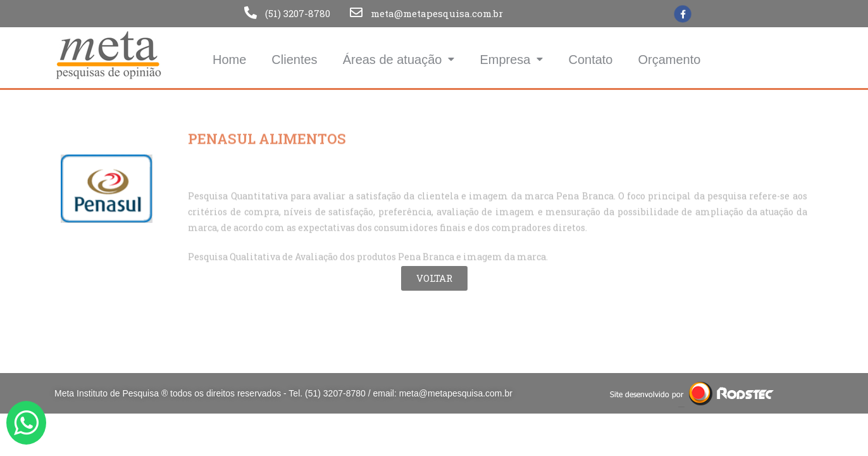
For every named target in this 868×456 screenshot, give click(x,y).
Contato (590, 60)
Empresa (511, 59)
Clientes (294, 60)
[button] (434, 278)
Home (229, 60)
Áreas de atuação (399, 59)
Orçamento (670, 60)
